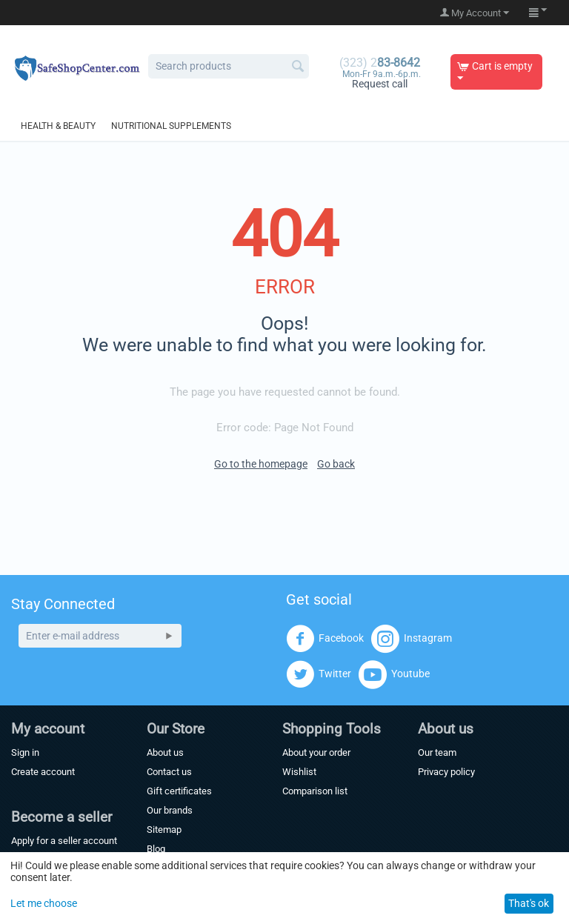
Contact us (169, 772)
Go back (336, 464)
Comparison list (315, 791)
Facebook (325, 639)
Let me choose (44, 903)
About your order (316, 752)
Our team (437, 752)
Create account (43, 772)
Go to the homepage (261, 464)
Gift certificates (179, 791)
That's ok (529, 903)
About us (165, 752)
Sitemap (164, 830)
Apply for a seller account (64, 841)
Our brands (170, 810)
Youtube (394, 674)
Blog (156, 849)
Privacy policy (446, 772)
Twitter (319, 674)
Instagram (412, 639)
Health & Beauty (58, 126)
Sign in (25, 752)
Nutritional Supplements (171, 126)
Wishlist (299, 772)
